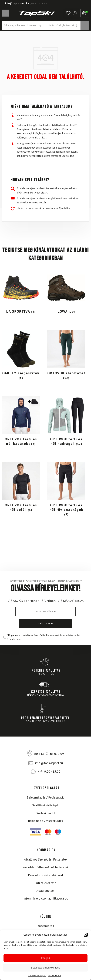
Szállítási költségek (45, 805)
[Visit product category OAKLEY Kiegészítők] (21, 356)
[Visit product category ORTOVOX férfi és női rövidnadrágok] (66, 490)
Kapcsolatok (46, 926)
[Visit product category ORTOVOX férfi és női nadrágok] (66, 422)
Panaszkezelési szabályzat (46, 875)
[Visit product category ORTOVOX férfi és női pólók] (21, 488)
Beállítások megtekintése (45, 968)
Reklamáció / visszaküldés (45, 821)
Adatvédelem (54, 975)
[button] (86, 935)
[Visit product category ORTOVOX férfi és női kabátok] (21, 422)
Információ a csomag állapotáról (46, 898)
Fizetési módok (46, 813)
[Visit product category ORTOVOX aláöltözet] (66, 356)
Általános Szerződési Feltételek (46, 859)
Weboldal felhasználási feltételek (45, 867)
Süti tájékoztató (45, 883)
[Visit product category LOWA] (66, 292)
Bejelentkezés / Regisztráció (46, 797)
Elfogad (45, 958)
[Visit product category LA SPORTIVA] (21, 292)
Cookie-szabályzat (37, 975)
